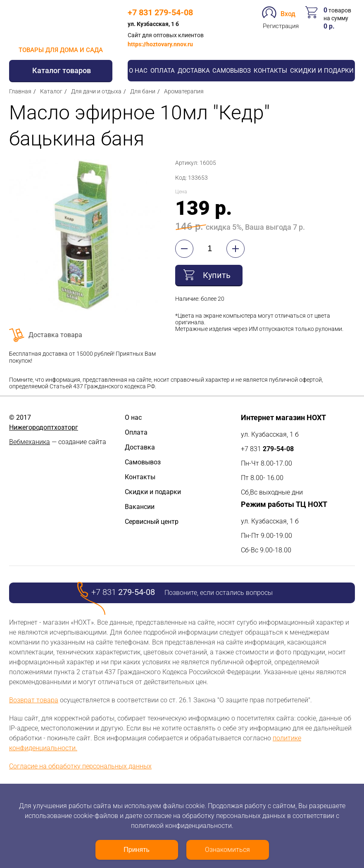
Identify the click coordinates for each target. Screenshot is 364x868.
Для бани (143, 91)
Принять (137, 850)
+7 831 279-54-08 (160, 12)
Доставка (194, 71)
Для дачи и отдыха (96, 91)
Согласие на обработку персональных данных (80, 766)
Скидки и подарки (322, 71)
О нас (138, 71)
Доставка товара (55, 335)
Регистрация (281, 26)
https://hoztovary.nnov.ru (160, 44)
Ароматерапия (184, 91)
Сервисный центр (152, 522)
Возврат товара (34, 700)
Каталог (51, 91)
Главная (20, 91)
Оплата (163, 71)
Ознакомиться (227, 850)
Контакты (270, 71)
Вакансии (140, 507)
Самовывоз (232, 71)
